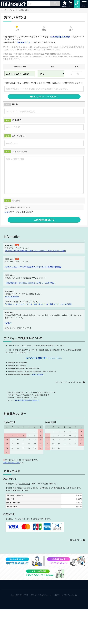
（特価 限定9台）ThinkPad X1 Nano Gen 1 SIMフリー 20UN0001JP (31, 283)
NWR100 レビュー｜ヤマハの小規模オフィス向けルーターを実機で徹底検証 (35, 267)
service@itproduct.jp (60, 37)
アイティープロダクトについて (69, 382)
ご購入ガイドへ (75, 539)
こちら (7, 212)
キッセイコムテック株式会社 (69, 594)
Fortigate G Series (12, 296)
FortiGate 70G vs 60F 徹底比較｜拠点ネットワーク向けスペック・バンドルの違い (37, 251)
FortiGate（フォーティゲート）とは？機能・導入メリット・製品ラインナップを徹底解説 (41, 304)
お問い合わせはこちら (12, 462)
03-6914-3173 (23, 42)
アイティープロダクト (9, 10)
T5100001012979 (36, 374)
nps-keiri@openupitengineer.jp (27, 400)
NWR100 (8, 322)
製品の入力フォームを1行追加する (44, 97)
